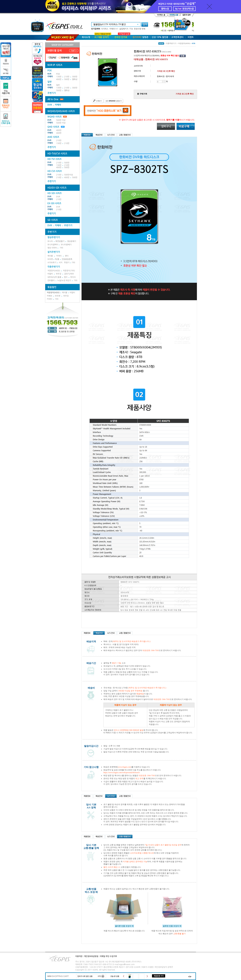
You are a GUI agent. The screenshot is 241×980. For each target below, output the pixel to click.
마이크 (73, 277)
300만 (75, 77)
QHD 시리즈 (53, 127)
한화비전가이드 (6, 104)
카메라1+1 (114, 29)
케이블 (50, 256)
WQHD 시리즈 (57, 117)
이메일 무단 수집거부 (108, 956)
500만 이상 (61, 120)
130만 (59, 77)
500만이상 (69, 175)
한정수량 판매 (140, 29)
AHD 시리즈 (53, 137)
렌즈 (66, 277)
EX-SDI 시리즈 (54, 203)
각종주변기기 (54, 267)
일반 (58, 85)
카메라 (50, 77)
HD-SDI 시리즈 (55, 193)
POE (58, 74)
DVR (50, 105)
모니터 (50, 241)
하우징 (59, 274)
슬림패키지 (124, 29)
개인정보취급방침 (91, 956)
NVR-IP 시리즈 (55, 65)
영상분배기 (72, 241)
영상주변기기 (54, 237)
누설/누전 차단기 (64, 281)
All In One (53, 99)
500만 (67, 79)
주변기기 (52, 93)
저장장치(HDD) (54, 271)
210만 (67, 77)
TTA (131, 29)
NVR (49, 74)
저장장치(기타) (69, 271)
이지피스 (105, 29)
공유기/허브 (69, 274)
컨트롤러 (51, 281)
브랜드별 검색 (54, 51)
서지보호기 (52, 263)
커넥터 (59, 256)
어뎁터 (50, 274)
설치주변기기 (54, 252)
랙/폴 (57, 259)
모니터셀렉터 (53, 245)
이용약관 (79, 956)
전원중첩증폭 (67, 259)
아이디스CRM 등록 (6, 119)
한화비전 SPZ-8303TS (157, 59)
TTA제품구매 (6, 89)
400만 (59, 79)
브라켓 (50, 259)
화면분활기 (60, 241)
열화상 (75, 79)
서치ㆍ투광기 (64, 263)
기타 (61, 248)
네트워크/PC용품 (54, 277)
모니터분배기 (66, 245)
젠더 (67, 256)
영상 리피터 (52, 248)
